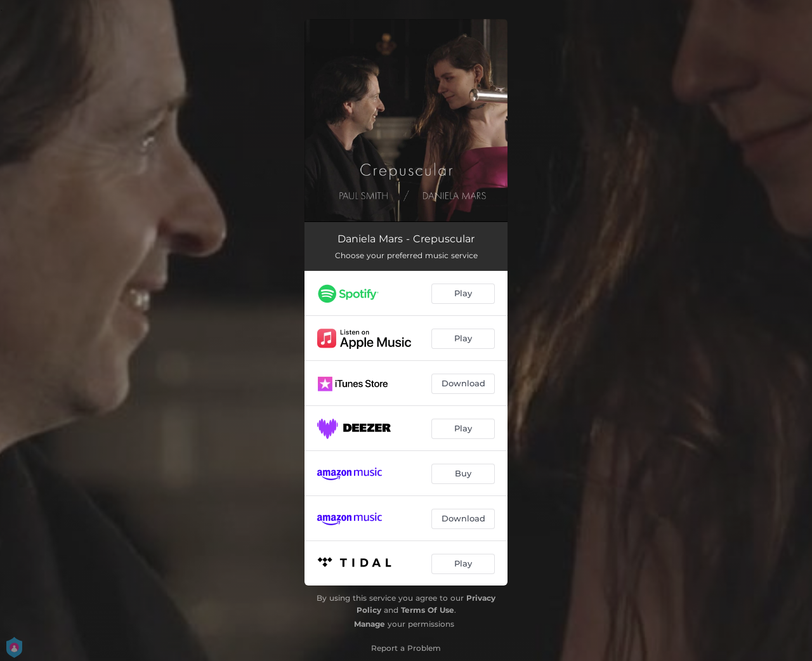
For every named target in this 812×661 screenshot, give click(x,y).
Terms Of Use (428, 610)
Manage (370, 624)
